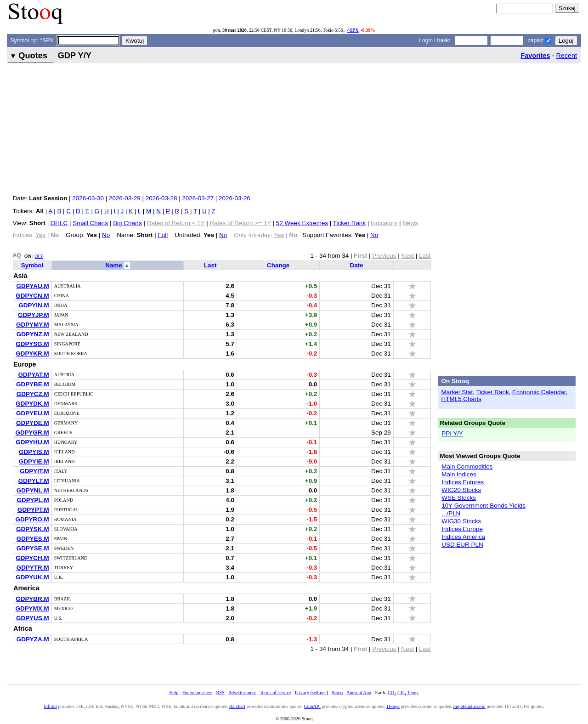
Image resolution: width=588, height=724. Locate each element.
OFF (39, 256)
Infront (50, 706)
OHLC (59, 223)
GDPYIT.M (34, 471)
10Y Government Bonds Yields (483, 506)
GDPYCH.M (32, 558)
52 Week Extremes (302, 223)
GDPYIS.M (34, 452)
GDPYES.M (33, 539)
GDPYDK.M (32, 404)
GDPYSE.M (33, 548)
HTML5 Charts (461, 399)
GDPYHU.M (32, 442)
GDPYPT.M (33, 510)
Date (356, 265)
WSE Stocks (459, 498)
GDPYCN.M (32, 296)
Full (163, 235)
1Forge (393, 706)
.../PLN (451, 513)
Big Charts (127, 223)
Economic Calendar (539, 392)
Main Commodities (467, 467)
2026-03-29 (125, 198)
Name (114, 265)
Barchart (237, 706)
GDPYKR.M (32, 354)
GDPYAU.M (32, 286)
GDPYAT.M (33, 375)
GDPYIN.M (34, 305)
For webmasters (197, 693)
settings (319, 693)
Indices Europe (462, 529)
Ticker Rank (349, 223)
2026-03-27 (198, 198)
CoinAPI (312, 706)
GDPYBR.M (32, 599)
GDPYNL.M (33, 490)
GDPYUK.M (32, 577)
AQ (17, 255)
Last (210, 265)
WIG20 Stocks (461, 490)
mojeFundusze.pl (469, 706)
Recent (566, 56)
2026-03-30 (88, 198)
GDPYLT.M (34, 481)
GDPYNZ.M (33, 334)
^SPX (353, 30)
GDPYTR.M (33, 568)
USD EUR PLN (462, 545)
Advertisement (242, 693)
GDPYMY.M (33, 325)
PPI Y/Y (452, 433)
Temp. (413, 693)
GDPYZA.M (33, 639)
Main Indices (459, 474)
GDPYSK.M (33, 529)
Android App (359, 693)
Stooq (337, 693)
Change (278, 265)
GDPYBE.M (33, 384)
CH (401, 693)
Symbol (32, 265)
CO (392, 693)
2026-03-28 (161, 198)
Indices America (463, 537)
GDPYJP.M (34, 315)
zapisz (536, 40)
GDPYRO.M (32, 519)
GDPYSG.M (32, 344)
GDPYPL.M (33, 500)
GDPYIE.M (34, 461)
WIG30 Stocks (461, 521)
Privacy (302, 693)
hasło (444, 40)
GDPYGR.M (32, 433)
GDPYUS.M (33, 618)
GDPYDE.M (33, 423)
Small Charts (90, 223)
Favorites (536, 56)
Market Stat (457, 392)
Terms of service (275, 693)
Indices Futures (463, 482)
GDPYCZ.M (33, 394)
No (106, 235)
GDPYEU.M (33, 413)
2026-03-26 (235, 198)
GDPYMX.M (32, 608)
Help (174, 693)
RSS (220, 693)
